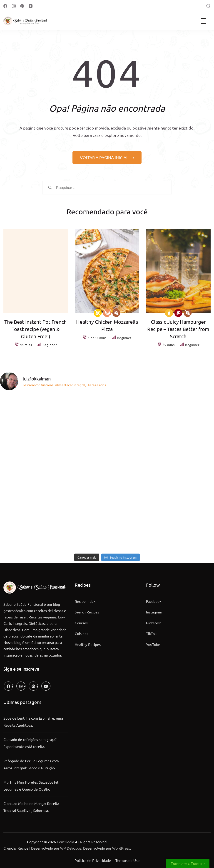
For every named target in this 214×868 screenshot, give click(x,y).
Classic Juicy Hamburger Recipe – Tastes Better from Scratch (178, 329)
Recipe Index (85, 601)
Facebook (154, 601)
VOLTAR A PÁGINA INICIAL (105, 157)
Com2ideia (65, 842)
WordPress (121, 848)
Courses (81, 623)
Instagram (154, 612)
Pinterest (154, 623)
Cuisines (81, 633)
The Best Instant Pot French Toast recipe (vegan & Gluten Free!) (36, 329)
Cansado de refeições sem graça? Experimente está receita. (30, 743)
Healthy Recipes (88, 644)
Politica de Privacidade (93, 860)
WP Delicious (71, 848)
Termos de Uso (127, 860)
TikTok (151, 633)
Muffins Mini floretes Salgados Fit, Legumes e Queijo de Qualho (31, 786)
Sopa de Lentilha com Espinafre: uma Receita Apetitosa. (33, 722)
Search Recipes (87, 612)
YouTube (153, 644)
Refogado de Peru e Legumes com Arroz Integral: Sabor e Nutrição (31, 764)
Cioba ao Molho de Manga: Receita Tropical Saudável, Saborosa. (31, 807)
